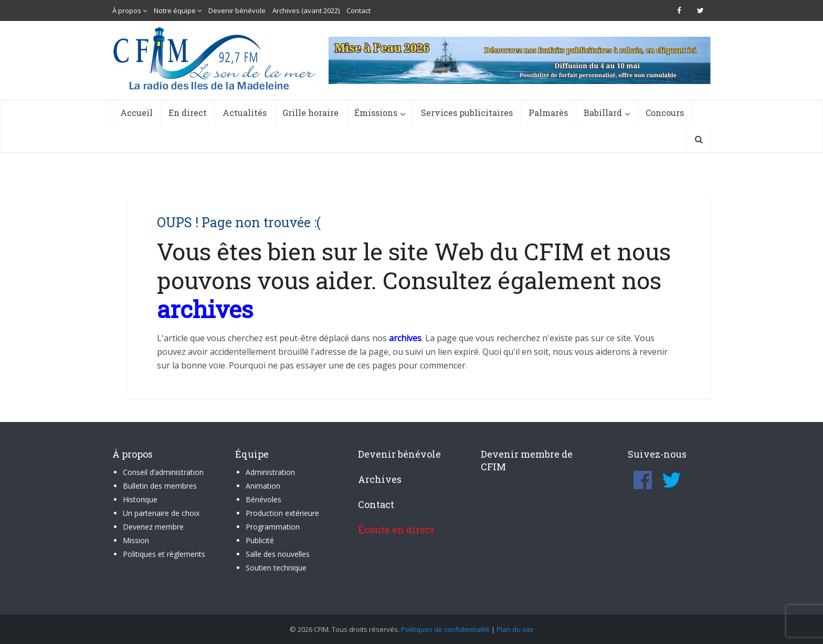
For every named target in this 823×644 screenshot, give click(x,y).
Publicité (260, 540)
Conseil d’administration (163, 472)
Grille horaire (310, 113)
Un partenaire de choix (161, 513)
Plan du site (515, 629)
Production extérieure (282, 513)
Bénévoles (263, 499)
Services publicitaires (467, 113)
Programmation (273, 527)
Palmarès (548, 113)
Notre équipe (175, 10)
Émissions (376, 113)
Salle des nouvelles (278, 554)
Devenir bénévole (237, 10)
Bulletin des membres (160, 486)
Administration (270, 472)
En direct (188, 113)
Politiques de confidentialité (445, 629)
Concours (665, 113)
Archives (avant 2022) (306, 10)
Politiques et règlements (164, 554)
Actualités (245, 113)
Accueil (136, 113)
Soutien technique (276, 568)
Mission (136, 540)
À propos (127, 10)
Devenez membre (153, 527)
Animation (263, 486)
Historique (140, 499)
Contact (358, 10)
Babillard (603, 113)
